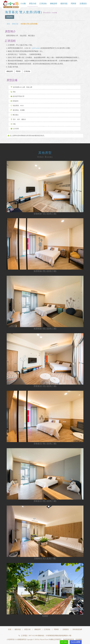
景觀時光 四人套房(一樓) (45, 558)
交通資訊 (83, 4)
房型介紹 (33, 4)
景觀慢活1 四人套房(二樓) (45, 386)
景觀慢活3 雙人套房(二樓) (45, 501)
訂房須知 (43, 4)
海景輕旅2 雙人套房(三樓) (45, 271)
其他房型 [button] (10, 17)
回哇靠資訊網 (77, 629)
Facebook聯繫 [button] (76, 642)
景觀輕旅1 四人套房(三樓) (45, 214)
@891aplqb (36, 48)
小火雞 (23, 4)
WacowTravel (44, 639)
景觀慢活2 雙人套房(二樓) (45, 444)
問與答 (74, 4)
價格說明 (54, 4)
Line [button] (64, 642)
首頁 (8, 24)
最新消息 (64, 4)
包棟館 (45, 616)
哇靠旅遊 (68, 639)
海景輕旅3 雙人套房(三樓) (45, 329)
